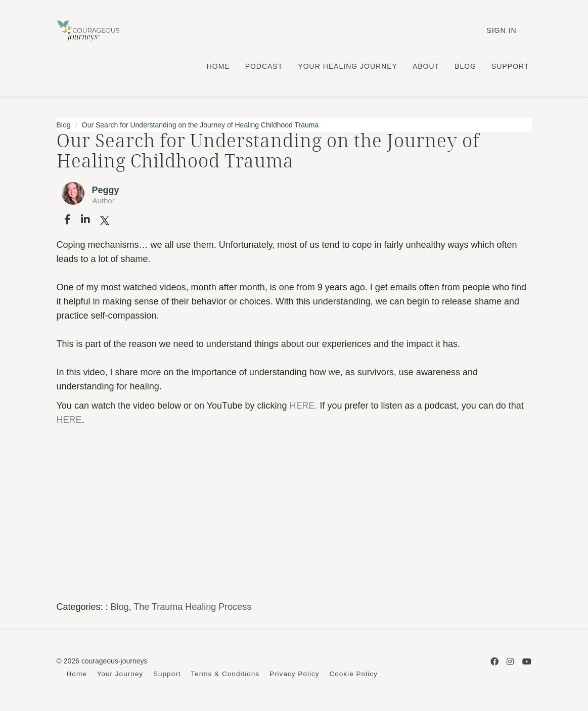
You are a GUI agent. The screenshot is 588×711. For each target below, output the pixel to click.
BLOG (465, 66)
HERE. (303, 406)
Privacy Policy (295, 674)
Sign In (501, 30)
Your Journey (120, 674)
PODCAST (264, 66)
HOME (218, 66)
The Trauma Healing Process (192, 607)
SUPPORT (510, 66)
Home (77, 674)
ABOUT (426, 66)
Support (167, 674)
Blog (64, 125)
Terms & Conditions (225, 674)
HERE (69, 420)
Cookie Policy (353, 674)
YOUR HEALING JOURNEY (348, 66)
